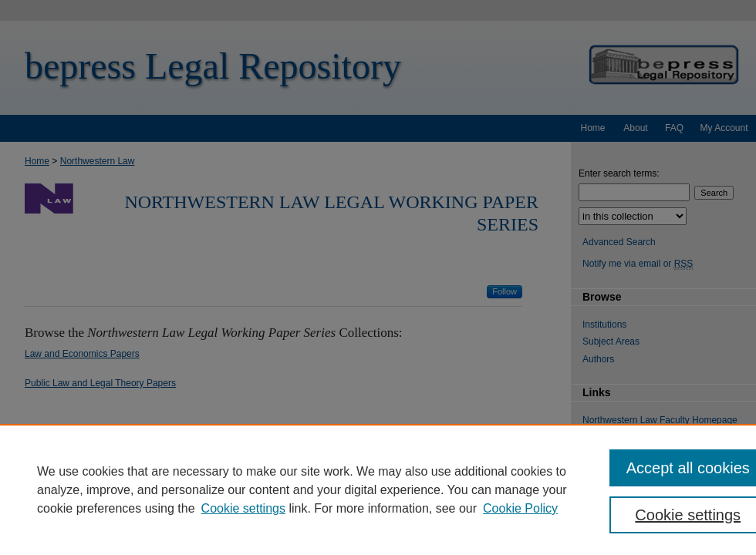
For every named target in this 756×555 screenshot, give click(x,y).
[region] (378, 489)
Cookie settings (243, 508)
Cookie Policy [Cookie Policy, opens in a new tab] (520, 508)
